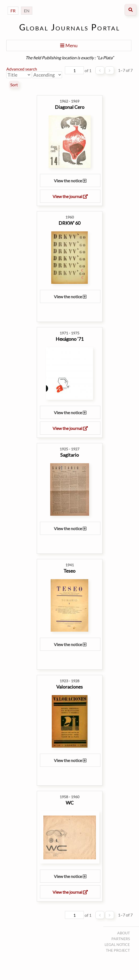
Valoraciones (69, 687)
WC (70, 803)
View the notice (70, 181)
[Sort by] (19, 75)
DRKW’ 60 (69, 223)
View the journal (70, 196)
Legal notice (117, 944)
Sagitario (69, 455)
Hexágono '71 (70, 339)
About (123, 933)
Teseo (69, 571)
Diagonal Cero (70, 107)
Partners (121, 939)
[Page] (74, 70)
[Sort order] (47, 75)
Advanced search (22, 69)
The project (118, 950)
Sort (14, 85)
